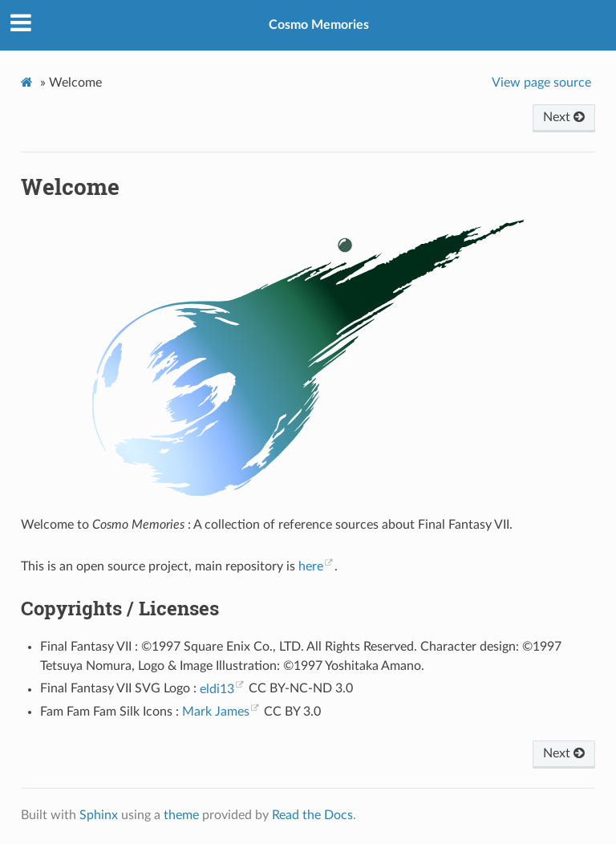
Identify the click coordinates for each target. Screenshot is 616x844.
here (311, 566)
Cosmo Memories (319, 25)
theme (181, 815)
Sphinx (99, 815)
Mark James (216, 712)
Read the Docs (312, 815)
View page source (541, 83)
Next (564, 117)
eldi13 (217, 689)
